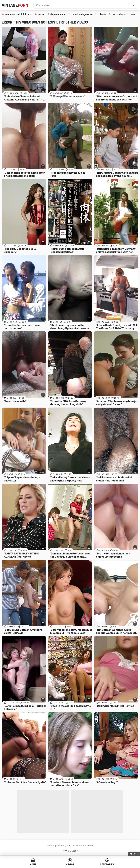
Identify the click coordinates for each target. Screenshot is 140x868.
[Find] (135, 5)
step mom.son (58, 14)
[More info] (43, 90)
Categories (107, 864)
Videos (70, 864)
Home (33, 864)
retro (41, 14)
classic (103, 14)
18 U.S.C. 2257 (70, 851)
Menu (133, 854)
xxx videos (119, 14)
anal (133, 14)
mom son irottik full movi (19, 14)
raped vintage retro (82, 14)
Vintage (15, 5)
